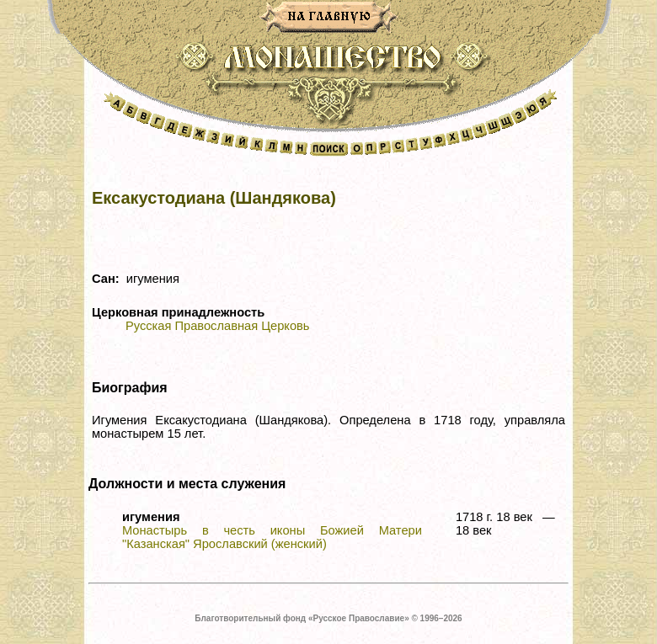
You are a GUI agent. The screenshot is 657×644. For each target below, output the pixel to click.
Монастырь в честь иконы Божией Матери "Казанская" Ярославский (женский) (272, 537)
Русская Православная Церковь (217, 326)
